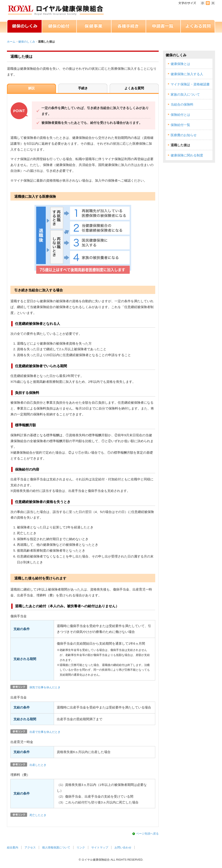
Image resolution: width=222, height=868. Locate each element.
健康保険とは (180, 64)
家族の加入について (185, 95)
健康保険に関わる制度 (187, 155)
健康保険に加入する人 (187, 74)
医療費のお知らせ (184, 135)
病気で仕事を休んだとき (45, 687)
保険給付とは (180, 115)
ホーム (11, 42)
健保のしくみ (27, 42)
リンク (81, 847)
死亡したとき (38, 815)
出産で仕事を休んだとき (45, 732)
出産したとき (38, 765)
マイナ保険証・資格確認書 (190, 84)
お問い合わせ (123, 847)
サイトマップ (100, 847)
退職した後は (180, 145)
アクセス (30, 847)
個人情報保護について (56, 847)
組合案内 (13, 847)
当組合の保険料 (182, 105)
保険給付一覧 (180, 125)
